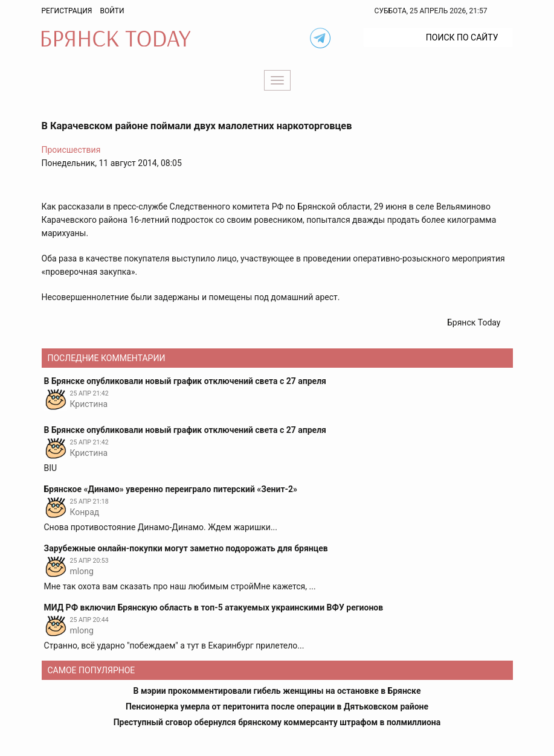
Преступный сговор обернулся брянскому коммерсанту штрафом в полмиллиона (277, 722)
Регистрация (67, 11)
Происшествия (71, 150)
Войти (112, 11)
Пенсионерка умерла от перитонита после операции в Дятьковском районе (277, 706)
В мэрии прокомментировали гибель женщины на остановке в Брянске (277, 691)
